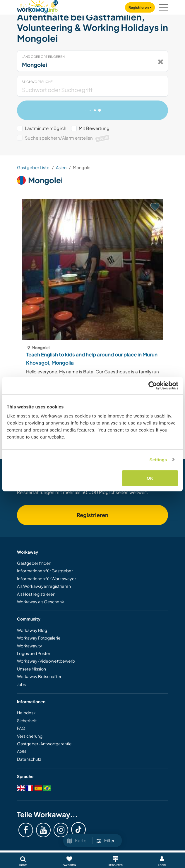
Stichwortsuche (37, 82)
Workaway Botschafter (39, 676)
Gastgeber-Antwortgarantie (44, 744)
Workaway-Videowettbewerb (46, 661)
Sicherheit (27, 720)
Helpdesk (26, 713)
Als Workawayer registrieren (44, 586)
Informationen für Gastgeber (45, 571)
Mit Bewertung (94, 128)
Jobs (21, 684)
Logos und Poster (34, 653)
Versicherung (30, 736)
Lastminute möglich (46, 128)
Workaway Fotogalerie (39, 638)
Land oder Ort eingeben (43, 57)
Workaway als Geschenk (41, 602)
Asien (61, 167)
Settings (158, 459)
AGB (22, 751)
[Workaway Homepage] (37, 6)
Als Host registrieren (36, 594)
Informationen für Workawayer (47, 578)
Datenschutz (29, 759)
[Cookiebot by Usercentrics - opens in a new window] (153, 385)
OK (150, 478)
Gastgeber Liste (33, 167)
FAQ (21, 728)
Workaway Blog (32, 630)
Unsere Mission (31, 669)
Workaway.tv (29, 646)
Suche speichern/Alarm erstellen (68, 138)
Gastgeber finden (34, 563)
